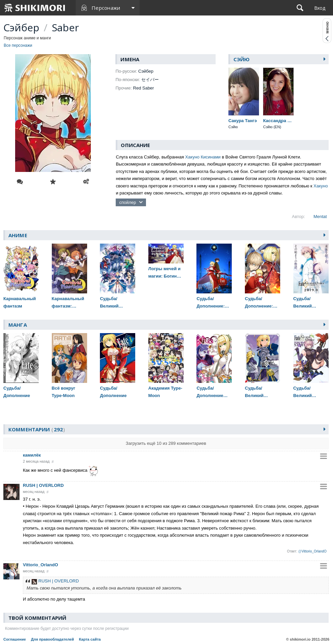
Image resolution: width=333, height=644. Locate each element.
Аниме (18, 235)
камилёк (32, 455)
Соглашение (15, 639)
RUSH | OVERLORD (43, 485)
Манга (18, 325)
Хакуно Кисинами (203, 157)
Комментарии (37, 429)
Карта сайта (90, 639)
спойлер (127, 202)
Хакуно (321, 186)
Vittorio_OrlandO (41, 565)
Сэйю (242, 59)
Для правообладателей (52, 639)
